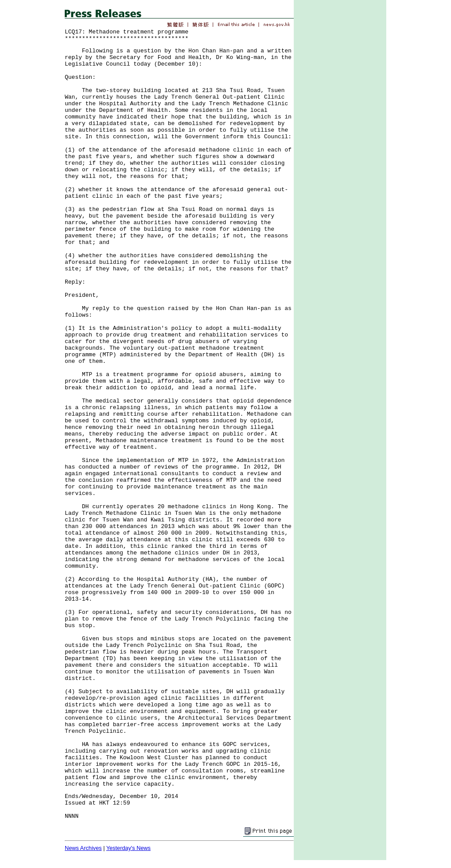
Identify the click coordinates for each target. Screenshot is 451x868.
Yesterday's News (128, 848)
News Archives (83, 848)
